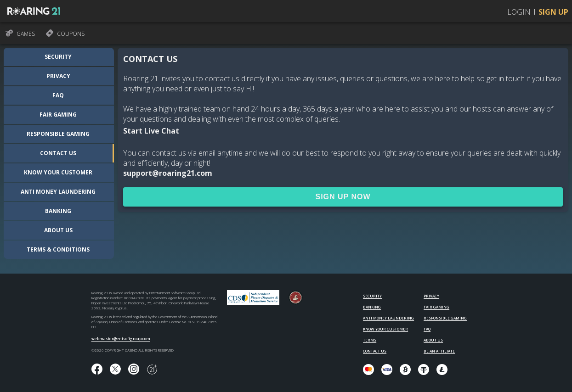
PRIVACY (431, 296)
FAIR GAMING (436, 307)
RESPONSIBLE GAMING (445, 318)
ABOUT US (433, 340)
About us (58, 230)
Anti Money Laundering (58, 192)
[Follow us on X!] (115, 370)
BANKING (372, 307)
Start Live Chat (151, 131)
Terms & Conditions (58, 249)
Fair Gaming (58, 115)
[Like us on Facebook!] (97, 370)
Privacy (58, 76)
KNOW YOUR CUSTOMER (385, 329)
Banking (58, 211)
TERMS (370, 340)
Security (58, 57)
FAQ (58, 95)
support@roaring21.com (168, 173)
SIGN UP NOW (343, 197)
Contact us (58, 153)
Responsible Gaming (58, 134)
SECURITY (372, 296)
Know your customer (58, 172)
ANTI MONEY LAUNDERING (388, 318)
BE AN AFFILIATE (439, 351)
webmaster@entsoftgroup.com (121, 339)
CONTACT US (375, 351)
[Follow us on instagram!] (134, 370)
